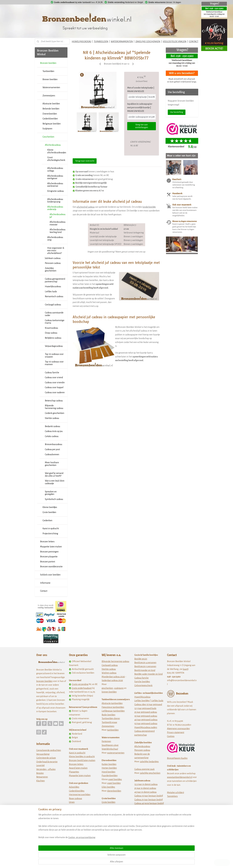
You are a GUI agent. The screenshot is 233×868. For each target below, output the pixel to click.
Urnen (72, 802)
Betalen (40, 773)
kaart (185, 669)
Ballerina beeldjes (110, 817)
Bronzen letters (47, 542)
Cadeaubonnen (52, 454)
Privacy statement (176, 732)
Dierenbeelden (50, 114)
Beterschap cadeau (54, 401)
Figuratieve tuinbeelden (113, 707)
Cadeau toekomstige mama (55, 322)
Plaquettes (74, 772)
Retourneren (42, 777)
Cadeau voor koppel (54, 387)
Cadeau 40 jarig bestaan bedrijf (149, 803)
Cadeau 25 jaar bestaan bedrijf (149, 800)
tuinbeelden (113, 730)
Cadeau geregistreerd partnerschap (55, 280)
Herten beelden (109, 768)
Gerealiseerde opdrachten (49, 750)
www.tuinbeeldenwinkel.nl (180, 777)
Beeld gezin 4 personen (145, 663)
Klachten (40, 781)
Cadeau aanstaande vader (54, 314)
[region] (97, 851)
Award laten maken (78, 768)
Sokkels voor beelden (50, 575)
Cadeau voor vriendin (55, 382)
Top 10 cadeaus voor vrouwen (54, 355)
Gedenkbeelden (50, 119)
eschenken (108, 688)
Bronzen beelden (48, 63)
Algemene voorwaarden (178, 729)
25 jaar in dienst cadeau (145, 788)
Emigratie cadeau (56, 191)
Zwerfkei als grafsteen (80, 810)
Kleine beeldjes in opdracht (82, 757)
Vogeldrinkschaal (110, 749)
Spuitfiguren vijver (110, 745)
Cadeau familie (52, 373)
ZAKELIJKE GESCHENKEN (148, 41)
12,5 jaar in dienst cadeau (146, 784)
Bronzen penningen (49, 552)
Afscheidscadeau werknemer (55, 185)
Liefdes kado (51, 292)
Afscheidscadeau (53, 145)
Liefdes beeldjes (142, 701)
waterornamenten (116, 753)
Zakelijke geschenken (51, 270)
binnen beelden (109, 692)
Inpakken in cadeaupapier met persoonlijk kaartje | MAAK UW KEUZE (140, 107)
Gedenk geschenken (55, 413)
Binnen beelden (50, 79)
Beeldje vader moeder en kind (148, 674)
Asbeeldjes (74, 787)
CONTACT (194, 41)
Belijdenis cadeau (53, 338)
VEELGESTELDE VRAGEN (175, 41)
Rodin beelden (108, 715)
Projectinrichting (50, 534)
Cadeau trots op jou (54, 431)
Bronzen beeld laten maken (82, 760)
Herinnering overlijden (80, 795)
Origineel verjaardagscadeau (148, 822)
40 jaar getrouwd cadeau (146, 720)
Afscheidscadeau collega (55, 169)
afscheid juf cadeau (86, 207)
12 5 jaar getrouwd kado (145, 708)
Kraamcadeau (51, 328)
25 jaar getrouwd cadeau (146, 712)
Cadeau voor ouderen (55, 392)
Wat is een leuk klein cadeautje (55, 482)
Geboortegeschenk (143, 685)
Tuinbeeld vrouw (109, 722)
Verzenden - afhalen (46, 769)
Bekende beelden (51, 109)
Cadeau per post (52, 449)
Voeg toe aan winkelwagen (142, 126)
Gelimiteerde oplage (46, 758)
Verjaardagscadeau (54, 346)
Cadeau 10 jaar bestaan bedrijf (149, 796)
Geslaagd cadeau (53, 305)
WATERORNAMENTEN (122, 41)
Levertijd (40, 765)
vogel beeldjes (115, 779)
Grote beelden (49, 512)
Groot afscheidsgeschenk (56, 159)
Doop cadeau (51, 333)
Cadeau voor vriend (54, 377)
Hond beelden (108, 772)
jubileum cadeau (147, 811)
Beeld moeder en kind (145, 670)
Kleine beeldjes (50, 507)
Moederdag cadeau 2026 (113, 677)
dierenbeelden (114, 791)
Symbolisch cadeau (54, 499)
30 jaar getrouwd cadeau (146, 716)
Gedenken (47, 520)
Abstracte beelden (51, 104)
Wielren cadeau (109, 673)
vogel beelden (114, 783)
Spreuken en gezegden (51, 493)
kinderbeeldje (149, 207)
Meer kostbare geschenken (52, 464)
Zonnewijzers (49, 96)
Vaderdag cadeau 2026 (112, 680)
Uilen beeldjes (108, 787)
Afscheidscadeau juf (58, 216)
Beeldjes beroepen (110, 821)
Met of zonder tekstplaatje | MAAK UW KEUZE (141, 89)
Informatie (45, 583)
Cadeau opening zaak (144, 769)
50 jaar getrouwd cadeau (146, 724)
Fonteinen (106, 741)
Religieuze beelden (52, 124)
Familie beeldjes (142, 682)
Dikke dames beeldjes (112, 825)
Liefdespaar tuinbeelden (113, 711)
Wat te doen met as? (79, 806)
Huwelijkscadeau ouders (146, 727)
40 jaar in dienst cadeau (145, 792)
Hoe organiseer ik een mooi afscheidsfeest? (56, 251)
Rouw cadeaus (75, 798)
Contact (44, 591)
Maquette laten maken (51, 547)
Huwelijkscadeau (53, 286)
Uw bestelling (177, 112)
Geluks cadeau (52, 436)
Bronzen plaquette (49, 557)
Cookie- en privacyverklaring (78, 862)
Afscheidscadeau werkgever (55, 177)
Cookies (171, 736)
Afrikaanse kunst (110, 814)
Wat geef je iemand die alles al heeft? (54, 475)
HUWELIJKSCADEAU (82, 41)
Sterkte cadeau (52, 418)
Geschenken (48, 137)
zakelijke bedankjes (149, 762)
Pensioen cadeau (53, 263)
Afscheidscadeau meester (58, 223)
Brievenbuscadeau (53, 444)
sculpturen (119, 688)
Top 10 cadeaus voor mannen (54, 363)
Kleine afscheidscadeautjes (57, 151)
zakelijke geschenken (150, 773)
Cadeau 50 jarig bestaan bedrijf (149, 807)
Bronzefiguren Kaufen (177, 758)
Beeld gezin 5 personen (145, 666)
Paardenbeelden (110, 776)
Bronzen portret (48, 562)
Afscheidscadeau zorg (55, 239)
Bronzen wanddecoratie (51, 567)
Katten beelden (109, 764)
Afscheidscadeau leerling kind (58, 231)
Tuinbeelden (48, 71)
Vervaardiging (43, 754)
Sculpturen (47, 129)
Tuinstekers (172, 796)
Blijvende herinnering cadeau (54, 407)
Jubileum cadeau (53, 258)
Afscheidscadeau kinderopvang (55, 201)
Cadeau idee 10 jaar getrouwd (148, 704)
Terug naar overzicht (85, 161)
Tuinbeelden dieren (111, 718)
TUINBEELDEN (101, 41)
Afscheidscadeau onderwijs (55, 208)
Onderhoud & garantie (47, 762)
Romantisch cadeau (54, 296)
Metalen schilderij (175, 792)
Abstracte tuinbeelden (112, 703)
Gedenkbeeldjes (77, 791)
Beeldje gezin (141, 659)
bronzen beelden (44, 681)
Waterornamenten (51, 87)
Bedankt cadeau (52, 426)
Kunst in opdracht (51, 528)
